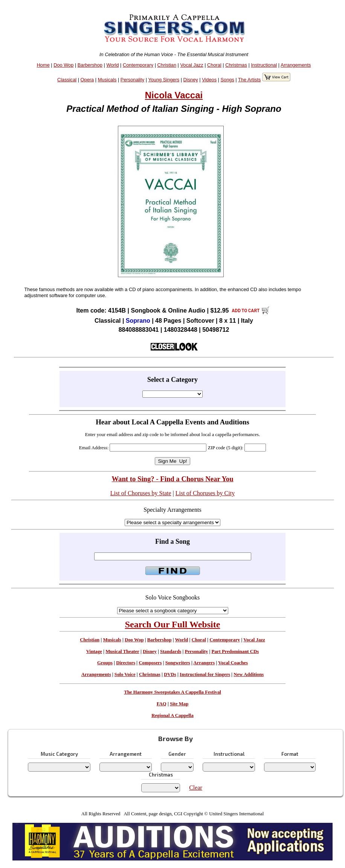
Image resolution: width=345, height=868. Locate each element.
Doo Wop (63, 65)
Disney (191, 80)
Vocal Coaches (233, 663)
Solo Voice (125, 674)
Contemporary (138, 65)
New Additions (249, 674)
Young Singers (164, 80)
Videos (209, 80)
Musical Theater (122, 651)
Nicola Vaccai (174, 95)
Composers (150, 663)
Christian (167, 65)
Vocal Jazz (192, 65)
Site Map (179, 704)
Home (43, 65)
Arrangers (204, 663)
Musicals (107, 80)
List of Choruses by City (205, 493)
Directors (126, 663)
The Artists (249, 80)
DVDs (170, 674)
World (112, 65)
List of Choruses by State (141, 493)
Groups (105, 663)
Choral (214, 65)
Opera (87, 80)
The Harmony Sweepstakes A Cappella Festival (172, 692)
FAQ (162, 704)
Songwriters (178, 663)
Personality (132, 80)
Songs (227, 80)
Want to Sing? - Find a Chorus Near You (172, 479)
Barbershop (90, 65)
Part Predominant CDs (235, 651)
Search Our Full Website (173, 624)
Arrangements (296, 65)
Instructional (264, 65)
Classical (67, 80)
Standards (171, 651)
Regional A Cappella (172, 715)
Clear (196, 788)
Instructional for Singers (205, 674)
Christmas (236, 65)
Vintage (94, 651)
